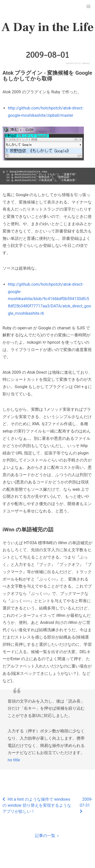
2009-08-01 (47, 55)
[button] (88, 7)
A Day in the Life (48, 27)
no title (14, 760)
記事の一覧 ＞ (48, 836)
